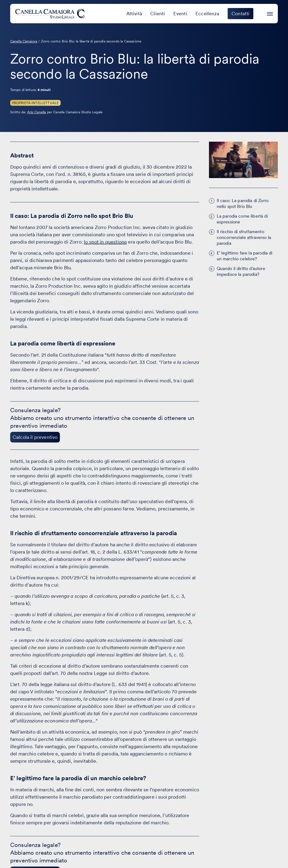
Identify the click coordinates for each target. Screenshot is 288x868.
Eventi (180, 14)
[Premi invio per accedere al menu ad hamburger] (270, 13)
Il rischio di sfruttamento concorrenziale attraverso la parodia (244, 237)
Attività (134, 14)
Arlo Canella (37, 112)
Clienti (158, 14)
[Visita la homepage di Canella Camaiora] (51, 14)
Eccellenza (207, 14)
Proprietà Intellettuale (36, 103)
